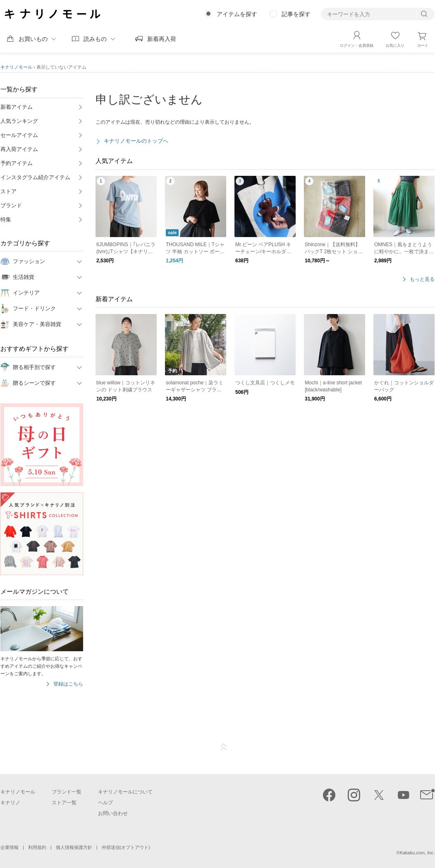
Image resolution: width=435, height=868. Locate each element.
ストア (8, 191)
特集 (6, 219)
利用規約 (37, 847)
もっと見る (422, 279)
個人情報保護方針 (74, 847)
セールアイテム (19, 135)
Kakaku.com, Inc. (417, 853)
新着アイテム (17, 107)
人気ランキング (19, 121)
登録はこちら (68, 684)
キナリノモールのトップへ (136, 141)
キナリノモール (16, 67)
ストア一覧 (64, 803)
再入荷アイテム (19, 149)
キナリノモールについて (125, 792)
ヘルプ (105, 803)
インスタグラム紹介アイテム (35, 177)
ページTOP (224, 747)
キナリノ (10, 803)
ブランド (11, 205)
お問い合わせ (113, 813)
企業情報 (10, 847)
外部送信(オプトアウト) (126, 847)
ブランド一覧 (67, 792)
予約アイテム (17, 163)
